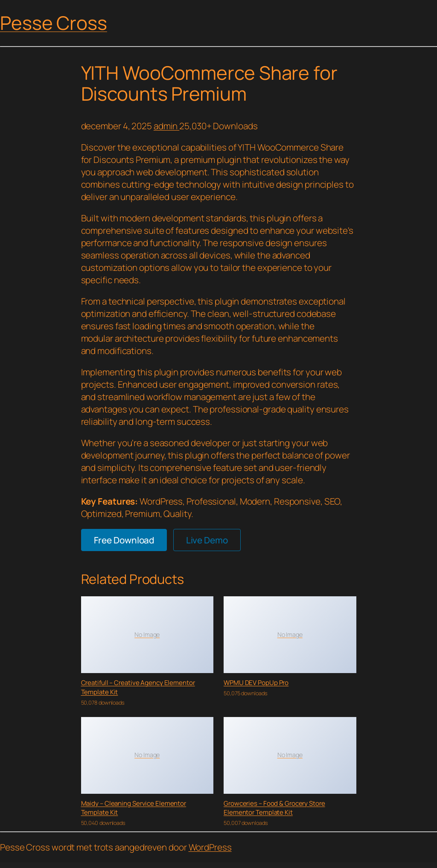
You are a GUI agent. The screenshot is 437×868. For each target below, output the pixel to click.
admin (166, 126)
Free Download (124, 540)
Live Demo (207, 540)
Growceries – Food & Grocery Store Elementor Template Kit (274, 808)
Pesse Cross (54, 23)
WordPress (210, 847)
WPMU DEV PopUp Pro (256, 683)
